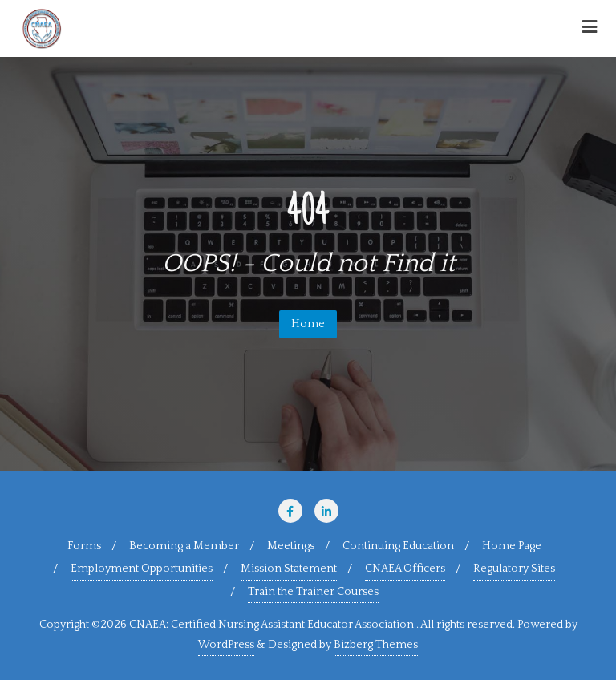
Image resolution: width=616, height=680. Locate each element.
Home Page (512, 546)
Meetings (291, 546)
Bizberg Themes (376, 645)
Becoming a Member (184, 546)
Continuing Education (398, 546)
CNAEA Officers (405, 569)
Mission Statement (289, 569)
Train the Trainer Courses (313, 592)
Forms (84, 546)
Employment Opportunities (142, 569)
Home (308, 324)
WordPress (226, 645)
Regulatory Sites (514, 569)
